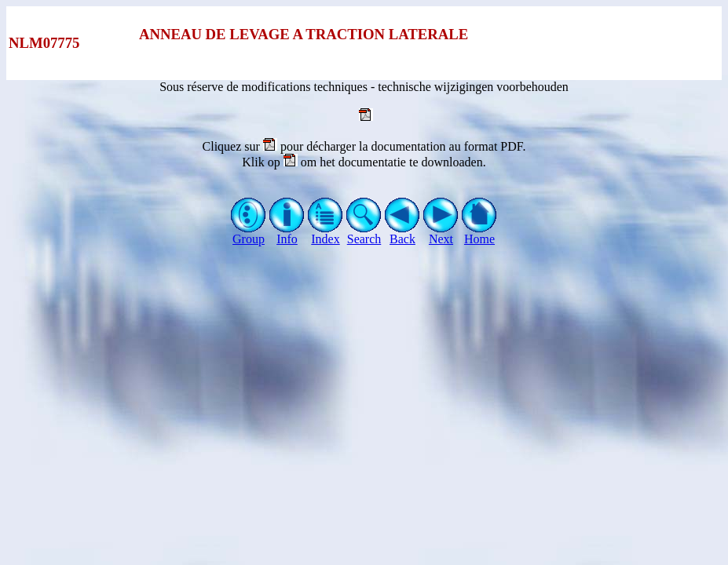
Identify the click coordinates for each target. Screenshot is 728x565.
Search (364, 233)
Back (402, 233)
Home (479, 233)
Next (441, 233)
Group (249, 233)
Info (287, 233)
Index (326, 233)
